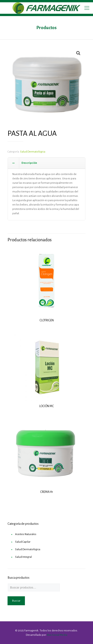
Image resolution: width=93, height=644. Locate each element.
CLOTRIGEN (47, 320)
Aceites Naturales (26, 534)
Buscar (16, 601)
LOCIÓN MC (47, 406)
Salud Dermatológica (33, 152)
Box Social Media (57, 635)
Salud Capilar (23, 542)
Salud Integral (23, 557)
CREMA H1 (47, 492)
